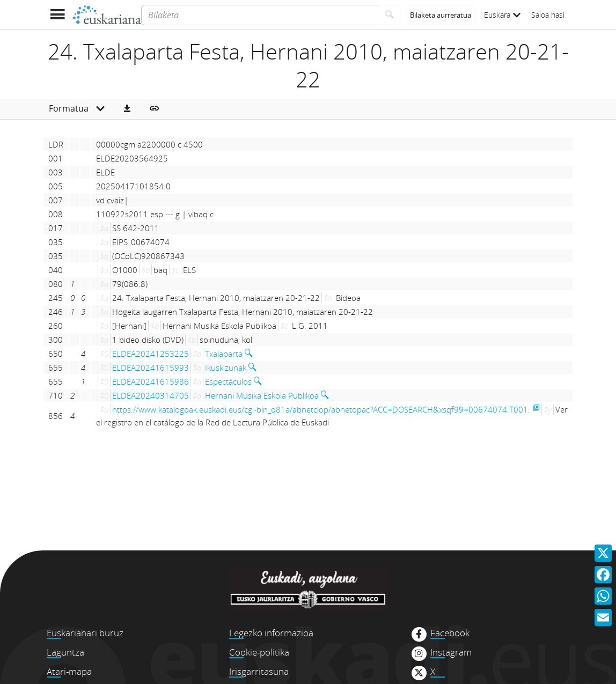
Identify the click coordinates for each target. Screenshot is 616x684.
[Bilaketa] (260, 15)
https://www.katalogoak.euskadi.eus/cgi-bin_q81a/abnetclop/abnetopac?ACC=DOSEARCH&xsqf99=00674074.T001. (321, 409)
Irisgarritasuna (259, 671)
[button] (127, 109)
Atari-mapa (69, 671)
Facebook (450, 633)
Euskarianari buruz (85, 633)
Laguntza (65, 652)
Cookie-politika (259, 652)
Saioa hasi (548, 15)
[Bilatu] (390, 15)
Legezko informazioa (271, 633)
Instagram (451, 652)
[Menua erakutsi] (57, 15)
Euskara (502, 15)
